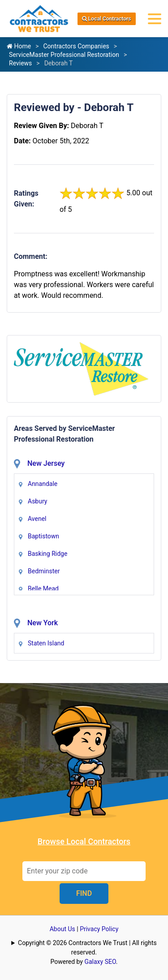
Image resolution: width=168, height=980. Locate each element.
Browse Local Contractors (84, 841)
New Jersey (46, 463)
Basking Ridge (47, 554)
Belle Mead (43, 589)
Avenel (37, 519)
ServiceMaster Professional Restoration (64, 55)
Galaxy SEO (100, 962)
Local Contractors (107, 19)
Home (19, 46)
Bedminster (44, 571)
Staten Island (46, 643)
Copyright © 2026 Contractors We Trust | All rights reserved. (87, 948)
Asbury (37, 501)
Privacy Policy (99, 929)
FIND (84, 893)
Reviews (20, 63)
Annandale (43, 484)
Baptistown (43, 536)
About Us (62, 929)
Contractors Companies (76, 46)
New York (43, 623)
